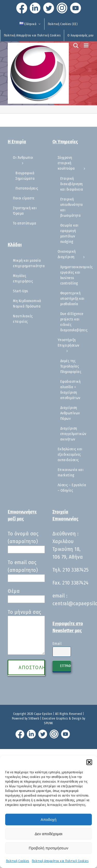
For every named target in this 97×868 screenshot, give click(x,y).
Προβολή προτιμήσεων (48, 848)
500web (34, 719)
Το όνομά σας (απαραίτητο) (26, 541)
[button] (89, 762)
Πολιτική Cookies (18, 861)
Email (57, 644)
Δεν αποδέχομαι (48, 834)
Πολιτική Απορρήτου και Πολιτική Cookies (60, 861)
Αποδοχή (48, 820)
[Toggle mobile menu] (87, 45)
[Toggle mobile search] (76, 45)
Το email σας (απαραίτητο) (26, 570)
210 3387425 (76, 570)
